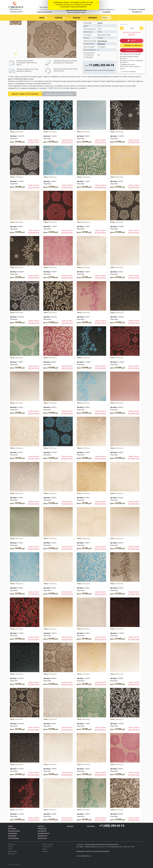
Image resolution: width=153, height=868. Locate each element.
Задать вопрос (34, 140)
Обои (42, 18)
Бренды (45, 849)
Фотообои (12, 829)
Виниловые (13, 834)
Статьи (10, 849)
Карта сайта (12, 854)
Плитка (59, 18)
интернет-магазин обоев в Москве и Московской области (102, 844)
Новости (11, 847)
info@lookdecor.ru (15, 9)
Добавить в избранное (133, 45)
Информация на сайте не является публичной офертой (99, 70)
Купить (133, 41)
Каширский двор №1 (45, 12)
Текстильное (102, 41)
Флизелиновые (14, 831)
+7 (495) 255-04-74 (16, 7)
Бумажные (12, 836)
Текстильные (13, 838)
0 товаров (107, 12)
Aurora (100, 23)
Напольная (42, 829)
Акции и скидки (13, 851)
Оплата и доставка (48, 844)
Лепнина (93, 18)
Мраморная (42, 838)
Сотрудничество (47, 847)
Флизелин (101, 44)
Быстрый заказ (132, 50)
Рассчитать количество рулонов (132, 33)
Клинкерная (43, 836)
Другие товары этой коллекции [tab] (25, 94)
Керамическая (43, 834)
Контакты (45, 851)
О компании (12, 844)
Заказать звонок (16, 11)
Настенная (42, 831)
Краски (76, 18)
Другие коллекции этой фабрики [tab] (59, 94)
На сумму (137, 12)
